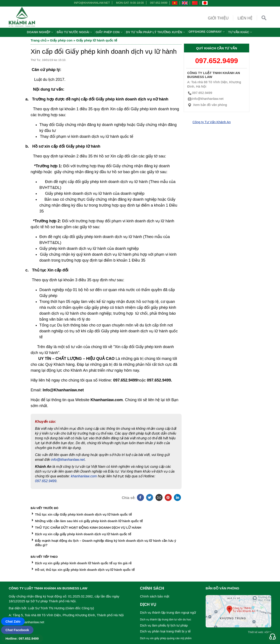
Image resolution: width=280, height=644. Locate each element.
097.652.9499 (159, 3)
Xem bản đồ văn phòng (207, 105)
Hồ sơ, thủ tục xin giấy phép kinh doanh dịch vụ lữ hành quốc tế (85, 570)
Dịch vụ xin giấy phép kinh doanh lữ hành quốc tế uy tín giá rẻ (83, 563)
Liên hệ (245, 18)
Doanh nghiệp (41, 32)
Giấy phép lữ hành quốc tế (97, 40)
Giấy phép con (110, 32)
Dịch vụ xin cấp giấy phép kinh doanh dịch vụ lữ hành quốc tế (83, 534)
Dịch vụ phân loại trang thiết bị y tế (165, 631)
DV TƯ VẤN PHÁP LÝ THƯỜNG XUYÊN (156, 32)
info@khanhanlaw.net (91, 3)
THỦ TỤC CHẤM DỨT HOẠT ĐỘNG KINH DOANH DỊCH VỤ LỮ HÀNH (88, 527)
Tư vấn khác (241, 32)
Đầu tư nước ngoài (75, 32)
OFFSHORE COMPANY (207, 32)
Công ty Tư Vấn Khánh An (212, 122)
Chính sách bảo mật (155, 596)
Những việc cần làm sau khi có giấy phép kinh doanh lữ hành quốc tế (89, 521)
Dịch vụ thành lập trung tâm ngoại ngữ (168, 612)
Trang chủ (38, 40)
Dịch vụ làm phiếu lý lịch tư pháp (164, 625)
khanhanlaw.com (84, 476)
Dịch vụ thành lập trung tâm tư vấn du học (166, 620)
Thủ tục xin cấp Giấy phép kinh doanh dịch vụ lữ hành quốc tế (83, 514)
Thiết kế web (255, 632)
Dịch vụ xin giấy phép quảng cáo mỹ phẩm (166, 638)
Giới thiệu (218, 18)
